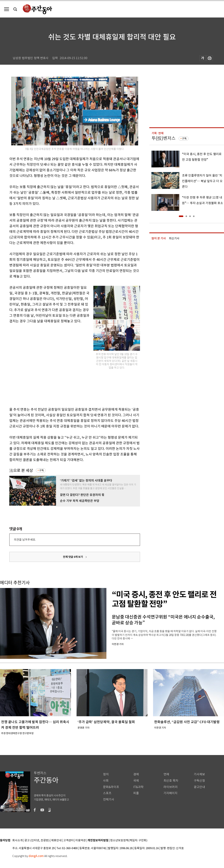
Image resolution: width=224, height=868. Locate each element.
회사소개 (18, 841)
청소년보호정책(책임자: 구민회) (129, 841)
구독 (41, 470)
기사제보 (199, 774)
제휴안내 (56, 841)
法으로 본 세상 (21, 470)
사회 (106, 781)
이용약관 (81, 841)
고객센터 (69, 841)
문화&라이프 (111, 787)
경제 (136, 774)
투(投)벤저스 (164, 138)
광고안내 (199, 787)
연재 (166, 774)
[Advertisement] (35, 365)
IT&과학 (138, 787)
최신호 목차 (171, 781)
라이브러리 (171, 787)
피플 (136, 793)
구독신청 (199, 781)
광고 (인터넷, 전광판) (37, 841)
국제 (136, 781)
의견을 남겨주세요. (25, 540)
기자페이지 (171, 793)
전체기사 (109, 799)
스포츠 (107, 793)
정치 (106, 774)
